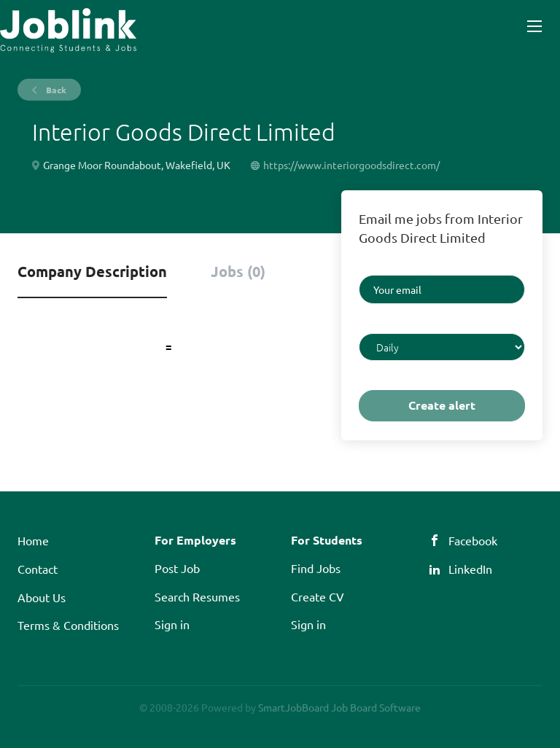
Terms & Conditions (68, 625)
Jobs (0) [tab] (238, 271)
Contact (38, 569)
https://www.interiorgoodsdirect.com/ (351, 165)
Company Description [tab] (92, 271)
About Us (42, 597)
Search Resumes (197, 596)
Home (33, 540)
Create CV (318, 596)
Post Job (177, 568)
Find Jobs (316, 568)
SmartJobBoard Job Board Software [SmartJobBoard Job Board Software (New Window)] (339, 707)
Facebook (473, 540)
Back (55, 90)
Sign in (172, 624)
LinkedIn (470, 569)
